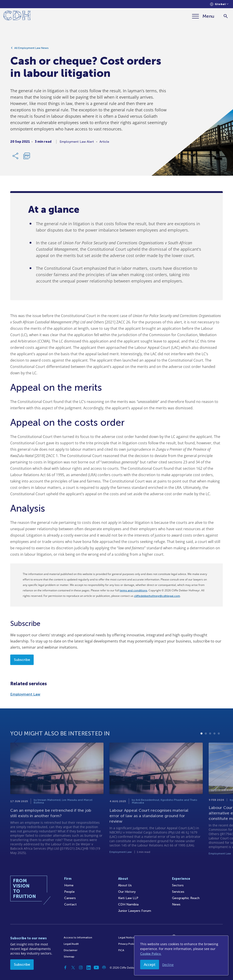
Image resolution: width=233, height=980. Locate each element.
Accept (150, 965)
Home (69, 885)
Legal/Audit (71, 944)
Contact (70, 904)
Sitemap (69, 957)
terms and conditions (133, 590)
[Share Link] (16, 158)
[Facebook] (65, 967)
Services (178, 892)
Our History (127, 892)
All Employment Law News (31, 50)
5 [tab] (219, 749)
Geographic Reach (186, 898)
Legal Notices (127, 937)
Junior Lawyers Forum (135, 911)
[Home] (17, 16)
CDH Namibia (128, 904)
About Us (125, 885)
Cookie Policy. (151, 954)
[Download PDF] (27, 158)
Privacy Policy (127, 944)
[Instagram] (81, 967)
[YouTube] (96, 967)
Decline (168, 965)
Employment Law (25, 694)
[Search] (226, 16)
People (69, 892)
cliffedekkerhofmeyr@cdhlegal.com (157, 596)
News (176, 904)
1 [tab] (201, 749)
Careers (70, 898)
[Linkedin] (89, 967)
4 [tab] (214, 749)
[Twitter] (73, 967)
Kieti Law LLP (128, 898)
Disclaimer (71, 950)
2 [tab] (206, 749)
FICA (121, 950)
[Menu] (203, 16)
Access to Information (78, 937)
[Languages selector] (219, 4)
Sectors (178, 885)
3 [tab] (210, 749)
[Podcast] (104, 967)
